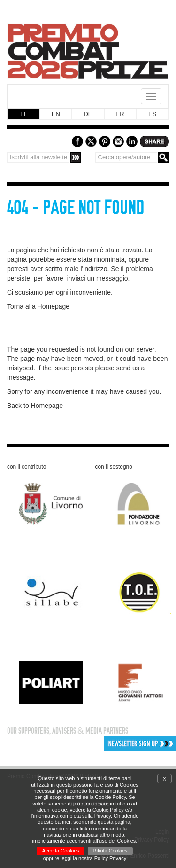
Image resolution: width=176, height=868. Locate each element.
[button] (108, 743)
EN (56, 114)
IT (24, 114)
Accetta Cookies (60, 851)
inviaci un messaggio (98, 278)
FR (120, 114)
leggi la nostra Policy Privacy (93, 858)
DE (88, 114)
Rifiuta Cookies (110, 851)
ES (152, 114)
